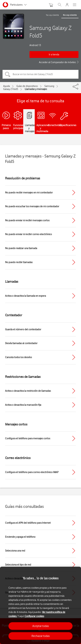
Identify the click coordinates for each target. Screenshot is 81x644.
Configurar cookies (34, 616)
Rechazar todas (41, 636)
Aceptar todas (41, 626)
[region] (40, 605)
